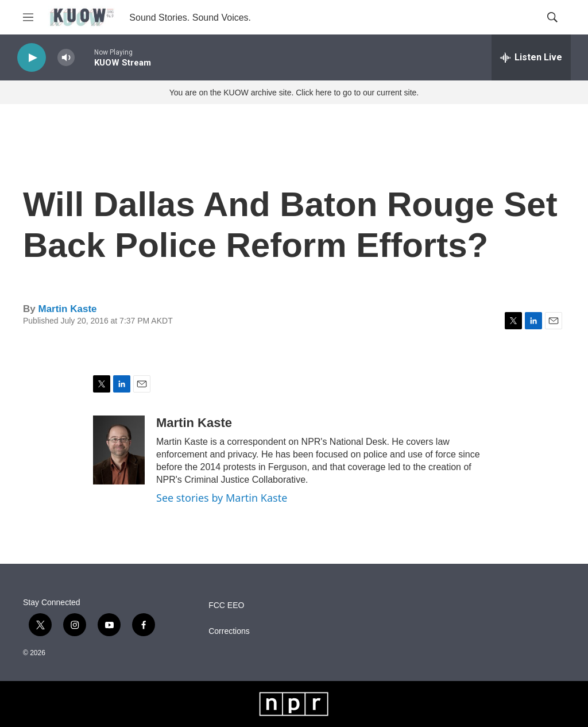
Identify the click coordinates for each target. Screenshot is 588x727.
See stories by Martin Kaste (222, 498)
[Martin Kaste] (119, 450)
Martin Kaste (67, 309)
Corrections (229, 631)
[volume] (66, 58)
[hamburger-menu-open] (28, 17)
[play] (32, 58)
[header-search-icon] (552, 17)
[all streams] (531, 57)
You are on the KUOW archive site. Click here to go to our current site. (294, 93)
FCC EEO (226, 605)
